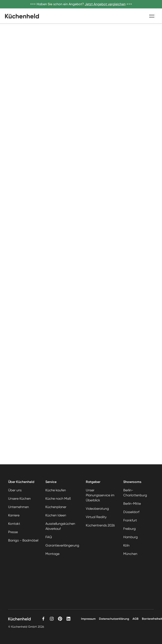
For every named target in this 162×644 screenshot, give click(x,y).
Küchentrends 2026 (100, 525)
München (130, 554)
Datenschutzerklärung (114, 619)
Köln (126, 545)
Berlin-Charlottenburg (135, 493)
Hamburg (130, 537)
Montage (52, 554)
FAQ (49, 537)
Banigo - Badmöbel (23, 540)
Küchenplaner (56, 507)
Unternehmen (19, 507)
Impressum (88, 619)
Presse (13, 532)
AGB (136, 619)
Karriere (14, 515)
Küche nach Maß (58, 499)
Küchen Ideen (56, 515)
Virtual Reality (96, 517)
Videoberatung (97, 509)
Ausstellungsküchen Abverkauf (60, 526)
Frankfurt (130, 520)
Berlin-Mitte (132, 504)
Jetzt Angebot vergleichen (105, 4)
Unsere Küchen (19, 499)
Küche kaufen (56, 490)
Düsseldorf (131, 512)
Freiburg (129, 529)
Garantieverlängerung (62, 545)
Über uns (15, 490)
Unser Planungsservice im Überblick (100, 495)
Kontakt (14, 524)
